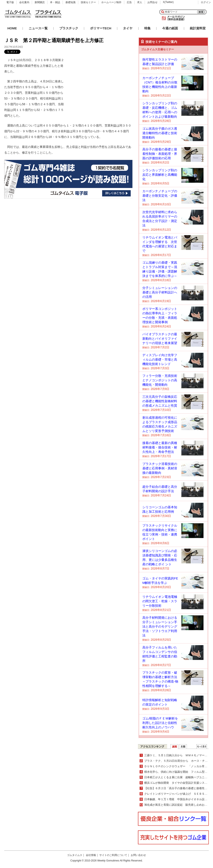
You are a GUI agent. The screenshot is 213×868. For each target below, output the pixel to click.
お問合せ (152, 2)
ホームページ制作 (111, 2)
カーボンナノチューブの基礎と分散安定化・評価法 (160, 196)
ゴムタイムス (75, 855)
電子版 (10, 2)
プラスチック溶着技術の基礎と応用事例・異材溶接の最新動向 (160, 468)
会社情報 (91, 855)
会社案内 (24, 2)
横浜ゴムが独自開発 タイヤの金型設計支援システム (177, 783)
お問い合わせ (138, 855)
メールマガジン (173, 18)
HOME (12, 28)
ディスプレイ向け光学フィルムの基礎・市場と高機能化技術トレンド (160, 359)
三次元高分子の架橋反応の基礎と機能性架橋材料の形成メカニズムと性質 (160, 401)
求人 (140, 2)
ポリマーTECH (101, 28)
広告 (129, 2)
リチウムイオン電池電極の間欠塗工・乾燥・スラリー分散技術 (160, 601)
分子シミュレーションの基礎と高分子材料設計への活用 (160, 292)
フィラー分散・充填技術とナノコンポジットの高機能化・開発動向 (160, 380)
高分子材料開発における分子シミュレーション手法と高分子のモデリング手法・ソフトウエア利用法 (160, 626)
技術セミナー (88, 2)
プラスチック (69, 28)
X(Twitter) (168, 2)
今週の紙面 (170, 28)
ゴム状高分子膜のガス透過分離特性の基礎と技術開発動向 (160, 133)
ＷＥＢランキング (202, 747)
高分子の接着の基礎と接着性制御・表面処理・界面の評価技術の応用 (160, 154)
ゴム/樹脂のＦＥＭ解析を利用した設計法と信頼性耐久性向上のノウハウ (160, 723)
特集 (147, 28)
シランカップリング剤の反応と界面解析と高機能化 (160, 175)
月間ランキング (183, 747)
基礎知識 (70, 2)
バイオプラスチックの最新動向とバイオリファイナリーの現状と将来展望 (160, 339)
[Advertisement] (101, 84)
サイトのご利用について (113, 855)
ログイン (206, 2)
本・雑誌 (55, 2)
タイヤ (128, 28)
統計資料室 (198, 28)
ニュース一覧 (38, 28)
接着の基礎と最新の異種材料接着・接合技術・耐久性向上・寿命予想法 (160, 447)
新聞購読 (40, 2)
